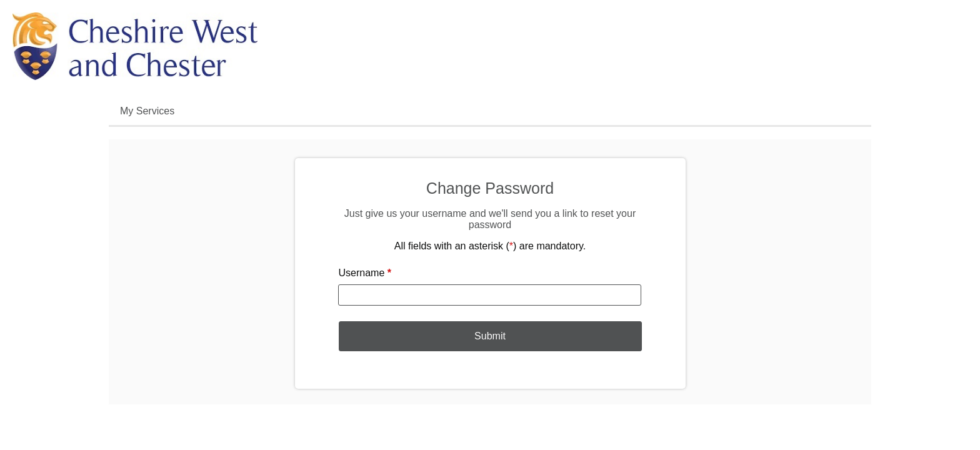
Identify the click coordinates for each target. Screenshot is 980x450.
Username (365, 273)
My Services (147, 111)
